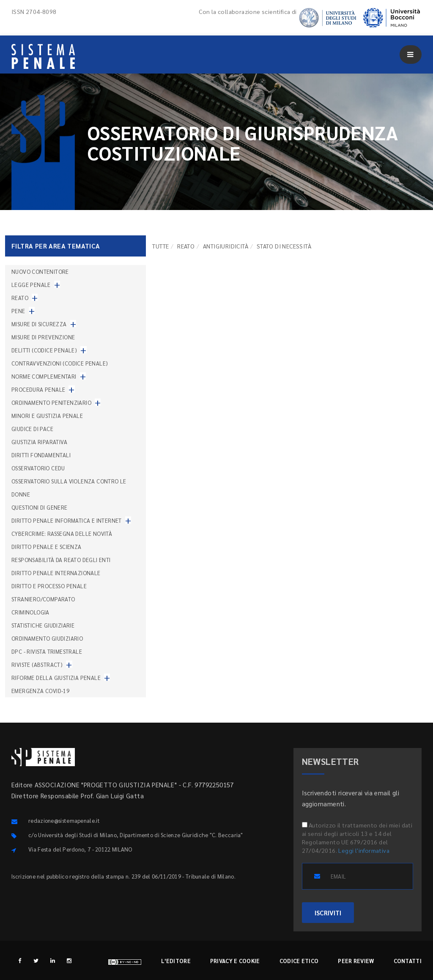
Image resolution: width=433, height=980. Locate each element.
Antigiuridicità (226, 246)
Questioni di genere (40, 507)
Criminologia (30, 612)
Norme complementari (44, 376)
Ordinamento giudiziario (47, 638)
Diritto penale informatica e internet (67, 520)
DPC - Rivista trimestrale (47, 651)
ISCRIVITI (328, 913)
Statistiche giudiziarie (43, 625)
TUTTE (160, 246)
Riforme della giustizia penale (56, 678)
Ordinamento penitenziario (51, 403)
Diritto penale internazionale (56, 573)
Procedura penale (38, 389)
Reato (186, 246)
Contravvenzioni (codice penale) (60, 363)
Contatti (408, 961)
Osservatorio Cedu (38, 468)
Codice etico (299, 961)
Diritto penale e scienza (47, 547)
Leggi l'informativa (364, 850)
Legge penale (31, 285)
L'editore (176, 961)
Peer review (356, 961)
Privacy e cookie (235, 961)
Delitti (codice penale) (44, 350)
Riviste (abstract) (37, 665)
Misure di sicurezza (39, 324)
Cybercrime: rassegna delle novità (62, 534)
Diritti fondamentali (41, 455)
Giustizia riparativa (39, 442)
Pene (18, 311)
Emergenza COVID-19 (40, 691)
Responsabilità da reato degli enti (61, 560)
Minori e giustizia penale (47, 416)
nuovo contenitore (40, 272)
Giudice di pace (32, 429)
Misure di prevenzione (43, 337)
